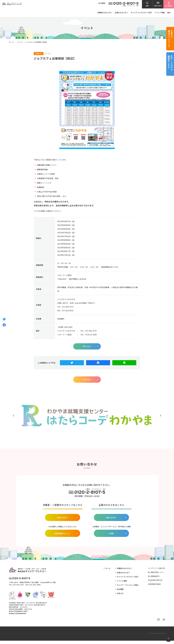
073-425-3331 (18, 588)
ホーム (11, 42)
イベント (20, 42)
